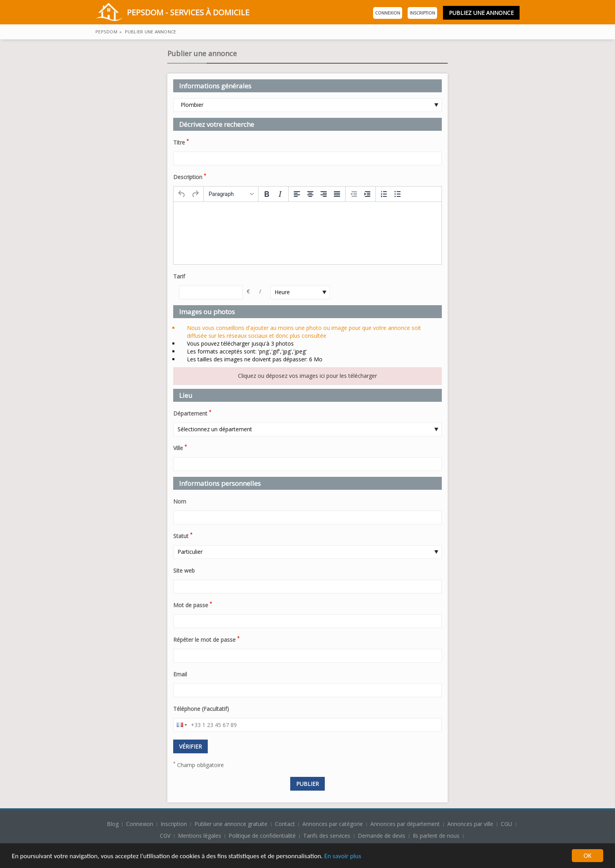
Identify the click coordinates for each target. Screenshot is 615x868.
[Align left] (297, 194)
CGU (506, 824)
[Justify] (337, 194)
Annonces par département (405, 824)
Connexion (388, 13)
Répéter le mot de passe (206, 639)
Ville (180, 447)
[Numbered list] (384, 194)
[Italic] (280, 194)
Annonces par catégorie (333, 824)
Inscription (422, 13)
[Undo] (182, 194)
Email (180, 674)
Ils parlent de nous (436, 836)
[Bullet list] (397, 194)
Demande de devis (382, 836)
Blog (113, 824)
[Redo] (195, 194)
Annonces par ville (470, 824)
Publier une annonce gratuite (232, 824)
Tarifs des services (327, 836)
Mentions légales (200, 836)
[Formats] (231, 194)
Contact (286, 824)
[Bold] (267, 194)
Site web (184, 570)
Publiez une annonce (481, 13)
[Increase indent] (367, 194)
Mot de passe (193, 604)
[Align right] (324, 194)
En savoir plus (342, 856)
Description (190, 176)
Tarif (179, 276)
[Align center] (310, 194)
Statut (183, 535)
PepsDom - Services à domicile (172, 13)
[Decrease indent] (354, 194)
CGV (165, 836)
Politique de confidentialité (262, 836)
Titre (181, 142)
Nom (180, 501)
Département (192, 413)
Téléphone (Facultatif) (201, 709)
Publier (307, 784)
